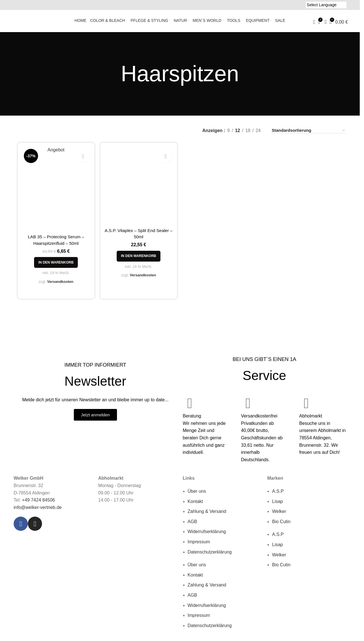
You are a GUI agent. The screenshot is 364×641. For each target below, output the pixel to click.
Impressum (199, 545)
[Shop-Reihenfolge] (309, 134)
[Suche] (314, 24)
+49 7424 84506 (38, 503)
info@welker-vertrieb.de (38, 511)
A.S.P (278, 495)
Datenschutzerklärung (210, 555)
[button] (53, 268)
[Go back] (114, 77)
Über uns (197, 495)
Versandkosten (57, 287)
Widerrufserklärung (207, 535)
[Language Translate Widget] (326, 5)
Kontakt (195, 505)
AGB (193, 525)
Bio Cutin (281, 525)
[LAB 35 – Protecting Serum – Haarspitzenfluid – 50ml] (53, 194)
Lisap (277, 505)
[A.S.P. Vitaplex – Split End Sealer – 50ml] (138, 190)
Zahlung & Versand (207, 515)
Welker (279, 515)
